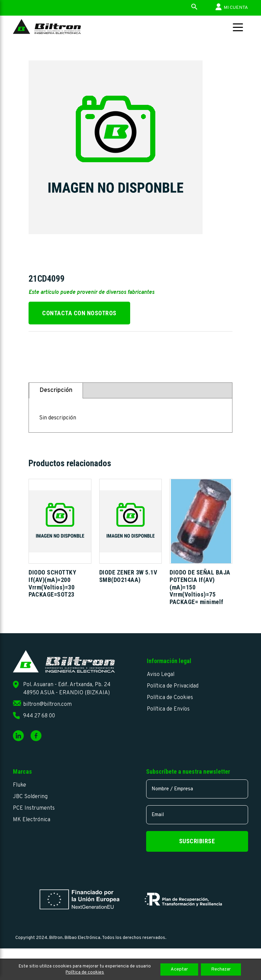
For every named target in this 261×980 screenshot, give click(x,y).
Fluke (20, 785)
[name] (197, 789)
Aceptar (179, 969)
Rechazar (221, 969)
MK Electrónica (32, 820)
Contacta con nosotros (79, 313)
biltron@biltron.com (47, 704)
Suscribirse (197, 841)
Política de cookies (85, 973)
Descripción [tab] (56, 390)
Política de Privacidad (173, 686)
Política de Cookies (170, 698)
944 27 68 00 (39, 716)
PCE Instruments (34, 808)
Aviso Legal (161, 675)
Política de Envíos (168, 709)
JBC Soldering (30, 797)
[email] (197, 815)
